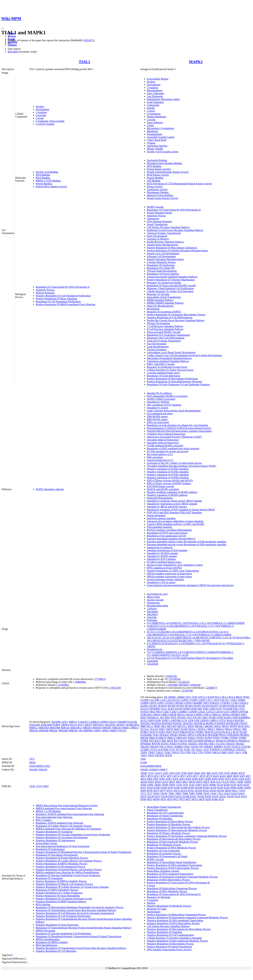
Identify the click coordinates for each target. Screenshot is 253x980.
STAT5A (236, 747)
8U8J (208, 799)
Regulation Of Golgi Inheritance (164, 376)
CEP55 (153, 703)
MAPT (244, 723)
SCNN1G (183, 744)
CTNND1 (225, 703)
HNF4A (226, 715)
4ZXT (248, 779)
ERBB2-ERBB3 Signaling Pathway (165, 303)
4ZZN (151, 782)
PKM (207, 732)
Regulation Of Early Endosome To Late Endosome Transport (178, 384)
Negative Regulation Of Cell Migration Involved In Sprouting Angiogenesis (75, 913)
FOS (242, 709)
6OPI (143, 791)
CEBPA (104, 722)
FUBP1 (56, 725)
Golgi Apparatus (155, 102)
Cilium (150, 125)
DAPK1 (145, 706)
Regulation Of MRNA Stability (52, 942)
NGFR (184, 729)
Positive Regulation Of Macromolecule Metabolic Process (177, 830)
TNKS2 (160, 752)
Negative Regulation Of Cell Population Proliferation (63, 296)
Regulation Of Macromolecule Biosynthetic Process (174, 839)
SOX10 (195, 747)
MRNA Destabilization (48, 939)
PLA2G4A (216, 732)
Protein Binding (44, 184)
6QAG (191, 791)
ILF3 (189, 717)
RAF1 (158, 741)
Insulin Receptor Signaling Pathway (165, 242)
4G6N (216, 776)
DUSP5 (197, 706)
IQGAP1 (197, 717)
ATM (195, 697)
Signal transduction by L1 (160, 460)
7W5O (206, 793)
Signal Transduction (157, 224)
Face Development (157, 344)
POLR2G (165, 735)
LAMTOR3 (175, 720)
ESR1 (206, 709)
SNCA (163, 747)
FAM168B (46, 725)
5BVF (206, 782)
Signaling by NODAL (158, 402)
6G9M (184, 788)
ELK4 (171, 709)
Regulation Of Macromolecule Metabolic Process (172, 842)
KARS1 (228, 717)
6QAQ (213, 791)
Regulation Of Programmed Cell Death (167, 856)
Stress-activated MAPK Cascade (164, 332)
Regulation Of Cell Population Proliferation (58, 301)
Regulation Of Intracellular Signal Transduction (172, 862)
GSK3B (172, 715)
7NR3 (171, 793)
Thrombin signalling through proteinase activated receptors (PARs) (182, 466)
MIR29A (97, 728)
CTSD (234, 703)
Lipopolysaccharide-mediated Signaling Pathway (172, 277)
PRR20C (53, 731)
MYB (241, 726)
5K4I (213, 782)
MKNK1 (199, 726)
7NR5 (178, 793)
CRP (205, 703)
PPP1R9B (213, 735)
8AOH (230, 796)
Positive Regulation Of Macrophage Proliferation (172, 379)
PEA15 (192, 732)
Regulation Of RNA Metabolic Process (167, 891)
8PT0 (170, 799)
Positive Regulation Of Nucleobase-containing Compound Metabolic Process (187, 836)
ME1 (164, 726)
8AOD (201, 796)
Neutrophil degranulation (160, 498)
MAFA (230, 720)
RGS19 (183, 741)
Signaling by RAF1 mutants (161, 559)
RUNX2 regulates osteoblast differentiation (169, 530)
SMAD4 (154, 747)
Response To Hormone (159, 897)
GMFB (234, 712)
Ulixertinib (152, 664)
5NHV (172, 785)
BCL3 (225, 697)
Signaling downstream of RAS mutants (167, 550)
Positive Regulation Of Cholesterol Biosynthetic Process (176, 315)
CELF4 (112, 722)
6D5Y (206, 785)
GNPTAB (243, 712)
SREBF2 (219, 747)
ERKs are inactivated (158, 422)
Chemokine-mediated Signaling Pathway (168, 361)
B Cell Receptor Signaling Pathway (165, 329)
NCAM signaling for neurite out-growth (168, 451)
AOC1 (65, 722)
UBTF (231, 752)
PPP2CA (223, 735)
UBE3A (216, 752)
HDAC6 (191, 715)
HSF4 (143, 717)
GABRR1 (182, 712)
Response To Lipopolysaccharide (164, 283)
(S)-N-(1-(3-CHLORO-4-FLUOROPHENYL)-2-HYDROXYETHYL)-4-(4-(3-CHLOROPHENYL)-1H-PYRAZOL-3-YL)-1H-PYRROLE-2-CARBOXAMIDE (189, 633)
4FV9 (209, 776)
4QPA (221, 779)
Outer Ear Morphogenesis (160, 306)
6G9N (191, 788)
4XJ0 (241, 779)
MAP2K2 (145, 723)
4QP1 (169, 779)
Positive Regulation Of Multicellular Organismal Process (176, 915)
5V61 (186, 785)
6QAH (198, 791)
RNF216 (192, 741)
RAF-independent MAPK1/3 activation (167, 396)
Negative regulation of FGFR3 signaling (168, 475)
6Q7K (150, 791)
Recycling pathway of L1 (160, 454)
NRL (244, 729)
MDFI (157, 726)
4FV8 (202, 776)
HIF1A (208, 715)
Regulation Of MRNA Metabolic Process (57, 890)
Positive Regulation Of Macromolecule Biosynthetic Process (178, 827)
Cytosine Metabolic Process (161, 262)
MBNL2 (34, 728)
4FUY (144, 776)
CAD (163, 700)
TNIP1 (144, 752)
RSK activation (155, 457)
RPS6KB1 (146, 744)
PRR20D (63, 731)
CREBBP (122, 722)
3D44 (197, 773)
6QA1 (170, 791)
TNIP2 (152, 752)
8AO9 (171, 796)
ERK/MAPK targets (157, 416)
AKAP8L (56, 722)
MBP (143, 726)
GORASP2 (146, 715)
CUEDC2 (243, 703)
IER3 (167, 717)
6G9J (170, 788)
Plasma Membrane (157, 117)
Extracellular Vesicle (46, 843)
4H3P (229, 776)
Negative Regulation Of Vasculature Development (62, 837)
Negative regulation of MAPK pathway (167, 495)
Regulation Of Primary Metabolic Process (168, 833)
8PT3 (182, 799)
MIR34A (117, 728)
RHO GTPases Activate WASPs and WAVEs (170, 480)
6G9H (164, 788)
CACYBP (154, 700)
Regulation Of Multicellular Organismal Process (172, 888)
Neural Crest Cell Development (163, 253)
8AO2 (227, 793)
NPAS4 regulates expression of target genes (169, 574)
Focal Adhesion (155, 122)
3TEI (221, 773)
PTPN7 (217, 738)
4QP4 (188, 779)
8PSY (163, 799)
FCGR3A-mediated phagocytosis (164, 562)
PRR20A (34, 731)
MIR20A (87, 728)
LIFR (191, 720)
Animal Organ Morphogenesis (162, 245)
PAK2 (169, 732)
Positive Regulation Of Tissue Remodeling (58, 896)
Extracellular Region (158, 79)
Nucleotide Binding (157, 160)
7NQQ (156, 793)
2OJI (172, 773)
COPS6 (188, 703)
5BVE (199, 782)
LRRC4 (214, 720)
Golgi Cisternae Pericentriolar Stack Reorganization (174, 411)
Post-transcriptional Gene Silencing (54, 817)
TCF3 (172, 750)
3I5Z (203, 773)
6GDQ (206, 788)
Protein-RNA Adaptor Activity (51, 187)
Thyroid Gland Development (162, 271)
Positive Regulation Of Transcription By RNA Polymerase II (178, 883)
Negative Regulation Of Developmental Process (60, 867)
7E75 (149, 793)
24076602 (184, 685)
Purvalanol (152, 611)
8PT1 (176, 799)
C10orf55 (83, 722)
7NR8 (185, 793)
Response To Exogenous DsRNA (164, 312)
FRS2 (152, 712)
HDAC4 (181, 715)
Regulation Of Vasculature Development (57, 855)
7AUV (242, 791)
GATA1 (201, 712)
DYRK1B (233, 706)
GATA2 (210, 712)
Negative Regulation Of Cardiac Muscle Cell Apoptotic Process (69, 861)
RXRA (173, 744)
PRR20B (44, 731)
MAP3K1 (188, 723)
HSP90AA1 (153, 717)
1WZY (158, 773)
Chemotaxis (153, 219)
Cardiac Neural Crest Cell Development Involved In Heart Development (184, 355)
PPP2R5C (244, 735)
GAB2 (173, 712)
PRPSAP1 (182, 738)
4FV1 (157, 776)
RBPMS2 (89, 731)
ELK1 (164, 709)
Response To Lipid (157, 909)
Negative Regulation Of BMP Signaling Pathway (61, 901)
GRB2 (164, 715)
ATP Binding (154, 181)
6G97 (143, 788)
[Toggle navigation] (3, 29)
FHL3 (236, 709)
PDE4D (184, 732)
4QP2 (175, 779)
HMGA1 (217, 715)
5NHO (158, 785)
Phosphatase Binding (158, 192)
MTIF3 (226, 726)
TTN (200, 752)
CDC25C (225, 700)
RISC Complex (44, 820)
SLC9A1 (221, 744)
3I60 (208, 773)
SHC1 (212, 744)
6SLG (235, 791)
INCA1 (73, 725)
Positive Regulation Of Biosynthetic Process (170, 821)
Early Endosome (155, 93)
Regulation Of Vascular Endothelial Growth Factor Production (68, 875)
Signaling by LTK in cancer (161, 582)
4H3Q (236, 776)
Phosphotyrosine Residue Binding (164, 163)
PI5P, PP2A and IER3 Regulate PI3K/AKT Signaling (174, 512)
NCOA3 (154, 729)
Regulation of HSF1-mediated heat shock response (173, 448)
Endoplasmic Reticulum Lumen (163, 99)
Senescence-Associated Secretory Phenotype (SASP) (174, 437)
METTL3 (182, 726)
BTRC (247, 697)
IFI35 (174, 717)
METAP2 (172, 726)
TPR (188, 752)
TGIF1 (187, 750)
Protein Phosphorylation (159, 213)
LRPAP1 (205, 720)
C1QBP (144, 700)
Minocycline (153, 597)
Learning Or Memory (158, 239)
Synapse (151, 143)
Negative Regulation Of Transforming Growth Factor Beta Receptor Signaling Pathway (81, 948)
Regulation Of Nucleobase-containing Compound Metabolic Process (182, 877)
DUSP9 (223, 706)
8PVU (195, 799)
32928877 (211, 688)
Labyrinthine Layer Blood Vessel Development (171, 352)
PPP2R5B (233, 735)
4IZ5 (242, 776)
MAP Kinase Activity (158, 175)
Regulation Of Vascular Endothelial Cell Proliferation (63, 934)
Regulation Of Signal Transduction (165, 816)
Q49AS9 (43, 770)
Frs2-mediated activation (160, 414)
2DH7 (46, 786)
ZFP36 (168, 755)
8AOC (193, 796)
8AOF (215, 796)
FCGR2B (228, 709)
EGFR (242, 706)
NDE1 (162, 729)
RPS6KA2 (221, 741)
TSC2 (194, 752)
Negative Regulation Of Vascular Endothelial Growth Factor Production (73, 835)
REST (170, 741)
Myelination (153, 309)
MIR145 (65, 728)
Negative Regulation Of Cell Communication (170, 935)
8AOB (186, 796)
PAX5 (176, 732)
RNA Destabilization (46, 945)
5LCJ (219, 782)
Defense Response (45, 293)
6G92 (240, 785)
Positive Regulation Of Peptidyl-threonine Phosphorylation (177, 251)
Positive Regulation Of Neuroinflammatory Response (175, 382)
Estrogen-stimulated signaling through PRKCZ (171, 539)
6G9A (150, 788)
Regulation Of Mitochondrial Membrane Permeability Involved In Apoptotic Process (80, 907)
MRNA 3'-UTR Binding (48, 181)
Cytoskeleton (154, 114)
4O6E (162, 779)
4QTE (235, 779)
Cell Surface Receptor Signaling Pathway (168, 227)
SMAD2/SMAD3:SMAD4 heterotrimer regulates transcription (179, 431)
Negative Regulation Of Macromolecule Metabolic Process (177, 941)
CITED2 (169, 703)
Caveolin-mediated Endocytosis (163, 373)
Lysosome (41, 115)
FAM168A (35, 725)
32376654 (174, 679)
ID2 (162, 717)
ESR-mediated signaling (159, 527)
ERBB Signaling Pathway (160, 300)
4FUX (242, 773)
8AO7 (157, 796)
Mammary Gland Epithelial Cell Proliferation (170, 288)
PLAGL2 (227, 732)
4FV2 (163, 776)
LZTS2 (222, 720)
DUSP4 (189, 706)
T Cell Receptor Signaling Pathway (165, 326)
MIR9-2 (126, 728)
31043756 (171, 676)
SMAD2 (240, 744)
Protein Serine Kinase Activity (163, 198)
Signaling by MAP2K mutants (162, 553)
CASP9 (201, 700)
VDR (244, 752)
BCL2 (218, 697)
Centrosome (153, 105)
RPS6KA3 (233, 741)
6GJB (220, 788)
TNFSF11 (241, 750)
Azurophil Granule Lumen (161, 137)
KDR (235, 717)
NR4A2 (229, 729)
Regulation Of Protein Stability (163, 274)
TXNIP (207, 752)
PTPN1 (200, 738)
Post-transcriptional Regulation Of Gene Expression (63, 846)
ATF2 (188, 697)
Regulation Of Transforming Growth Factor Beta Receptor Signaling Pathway (76, 910)
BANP (211, 697)
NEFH (170, 729)
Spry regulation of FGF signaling (164, 405)
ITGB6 (212, 717)
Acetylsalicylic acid (157, 594)
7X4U (214, 793)
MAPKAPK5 (233, 723)
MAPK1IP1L (133, 725)
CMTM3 (179, 703)
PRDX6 (144, 738)
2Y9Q (184, 773)
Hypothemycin (154, 649)
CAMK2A (94, 722)
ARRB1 (172, 697)
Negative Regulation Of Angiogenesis (55, 840)
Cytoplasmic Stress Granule (50, 121)
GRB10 (156, 715)
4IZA (143, 779)
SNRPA (113, 731)
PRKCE (163, 738)
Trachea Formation (157, 349)
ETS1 (219, 709)
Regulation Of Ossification (161, 265)
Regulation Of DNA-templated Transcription (170, 874)
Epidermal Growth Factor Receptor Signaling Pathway (175, 230)
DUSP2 (172, 706)
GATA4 (219, 712)
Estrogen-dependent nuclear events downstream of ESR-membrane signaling (187, 542)
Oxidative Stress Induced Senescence (166, 434)
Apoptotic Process (45, 290)
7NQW (164, 793)
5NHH (247, 782)
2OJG (166, 773)
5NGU (233, 782)
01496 (144, 762)
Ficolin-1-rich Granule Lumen (162, 152)
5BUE (172, 782)
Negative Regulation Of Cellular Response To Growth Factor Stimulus (72, 887)
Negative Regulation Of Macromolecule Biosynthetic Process (179, 929)
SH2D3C (193, 744)
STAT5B (246, 747)
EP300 (186, 709)
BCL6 (232, 697)
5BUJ (185, 782)
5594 (143, 759)
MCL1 (150, 726)
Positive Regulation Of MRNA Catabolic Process (61, 881)
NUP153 (154, 732)
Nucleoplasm (42, 109)
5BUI (179, 782)
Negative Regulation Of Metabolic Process (169, 906)
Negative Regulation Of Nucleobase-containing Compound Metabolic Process (187, 918)
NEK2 (177, 729)
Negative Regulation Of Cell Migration (56, 951)
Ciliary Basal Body (157, 140)
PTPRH (242, 738)
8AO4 (241, 793)
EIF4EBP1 (155, 709)
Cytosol (40, 118)
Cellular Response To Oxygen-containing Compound (174, 938)
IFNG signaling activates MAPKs (164, 568)
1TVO (151, 773)
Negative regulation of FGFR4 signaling (168, 478)
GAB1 (166, 712)
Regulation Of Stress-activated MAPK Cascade (171, 285)
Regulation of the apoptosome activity (167, 536)
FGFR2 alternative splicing (50, 489)
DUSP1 (153, 706)
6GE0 (213, 788)
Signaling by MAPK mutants (162, 556)
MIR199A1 (76, 728)
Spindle (151, 108)
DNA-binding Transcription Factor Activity (169, 950)
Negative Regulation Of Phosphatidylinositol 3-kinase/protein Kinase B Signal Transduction (83, 852)
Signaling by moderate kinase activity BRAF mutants (174, 501)
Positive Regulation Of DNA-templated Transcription (175, 865)
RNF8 (200, 741)
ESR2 (213, 709)
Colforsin (152, 609)
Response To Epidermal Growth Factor (167, 367)
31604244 (195, 685)
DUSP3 (180, 706)
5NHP (165, 785)
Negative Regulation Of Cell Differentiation (170, 317)
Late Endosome (155, 96)
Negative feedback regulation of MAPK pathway (172, 492)
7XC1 (221, 793)
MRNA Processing (45, 931)
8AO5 (144, 796)
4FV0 (150, 776)
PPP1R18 (202, 735)
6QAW (221, 791)
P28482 (144, 770)
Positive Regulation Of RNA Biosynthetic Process (173, 868)
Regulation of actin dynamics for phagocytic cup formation (177, 425)
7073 (32, 759)
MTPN (233, 726)
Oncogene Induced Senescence (163, 440)
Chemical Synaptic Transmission (164, 233)
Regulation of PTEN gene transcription (167, 533)
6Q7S (156, 791)
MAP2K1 (239, 720)
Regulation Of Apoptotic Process (164, 853)
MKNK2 (209, 726)
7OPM (199, 793)
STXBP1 (145, 750)
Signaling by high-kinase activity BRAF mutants (172, 504)
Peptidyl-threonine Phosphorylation (165, 259)
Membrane (152, 131)
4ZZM (144, 782)
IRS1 (205, 717)
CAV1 (209, 700)
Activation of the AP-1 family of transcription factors (174, 463)
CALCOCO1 (173, 700)
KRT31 (89, 725)
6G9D (157, 788)
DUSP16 (163, 706)
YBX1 (144, 755)
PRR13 (135, 728)
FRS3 (159, 712)
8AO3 (234, 793)
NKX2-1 (193, 729)
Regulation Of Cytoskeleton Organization (168, 335)
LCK (185, 720)
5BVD (192, 782)
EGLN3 (144, 709)
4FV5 (183, 776)
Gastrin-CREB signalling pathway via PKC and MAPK (176, 524)
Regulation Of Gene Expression (163, 851)
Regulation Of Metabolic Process (164, 845)
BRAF (239, 697)
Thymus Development (158, 323)
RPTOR (156, 744)
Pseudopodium (154, 134)
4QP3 (182, 779)
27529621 (100, 679)
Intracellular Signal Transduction (164, 297)
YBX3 (151, 755)
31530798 (187, 691)
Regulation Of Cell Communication (165, 813)
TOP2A (175, 752)
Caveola (151, 120)
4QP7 (201, 779)
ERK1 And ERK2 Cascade (161, 364)
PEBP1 (200, 732)
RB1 (164, 741)
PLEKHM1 (146, 735)
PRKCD (154, 738)
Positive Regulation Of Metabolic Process (168, 824)
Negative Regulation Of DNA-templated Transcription (175, 920)
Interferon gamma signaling (161, 518)
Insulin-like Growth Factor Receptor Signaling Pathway (176, 320)
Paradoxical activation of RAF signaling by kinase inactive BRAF (181, 510)
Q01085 (33, 770)
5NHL (150, 785)
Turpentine (152, 661)
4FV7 (196, 776)
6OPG (240, 788)
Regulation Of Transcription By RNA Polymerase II (63, 287)
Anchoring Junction (157, 146)
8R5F (202, 799)
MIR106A (44, 728)
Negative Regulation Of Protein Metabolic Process (62, 858)
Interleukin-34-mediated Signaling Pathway (169, 358)
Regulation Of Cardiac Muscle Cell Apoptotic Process (64, 826)
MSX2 (218, 726)
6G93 (246, 785)
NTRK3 (145, 732)
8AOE (208, 796)
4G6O (223, 776)
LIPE (197, 720)
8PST (150, 799)
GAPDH (192, 712)
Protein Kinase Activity (159, 169)
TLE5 (206, 750)
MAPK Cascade (155, 207)
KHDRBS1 (245, 717)
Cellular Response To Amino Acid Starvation (170, 291)
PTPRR (144, 741)
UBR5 (224, 752)
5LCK (226, 782)
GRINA (65, 725)
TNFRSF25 (229, 750)
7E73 (143, 793)
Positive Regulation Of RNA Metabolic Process (171, 848)
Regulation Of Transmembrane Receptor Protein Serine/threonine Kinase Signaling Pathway (83, 928)
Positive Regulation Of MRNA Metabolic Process (61, 864)
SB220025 (152, 614)
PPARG (183, 735)
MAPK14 (211, 723)
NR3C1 (211, 729)
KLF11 (144, 720)
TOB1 (167, 752)
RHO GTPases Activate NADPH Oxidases (169, 483)
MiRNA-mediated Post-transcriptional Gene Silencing (64, 808)
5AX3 (165, 782)
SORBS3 (179, 747)
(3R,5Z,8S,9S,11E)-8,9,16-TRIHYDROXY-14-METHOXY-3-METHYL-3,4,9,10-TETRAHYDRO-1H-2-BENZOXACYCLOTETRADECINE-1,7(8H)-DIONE (199, 639)
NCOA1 (145, 729)
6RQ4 (228, 791)
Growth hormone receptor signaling (165, 579)
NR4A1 (220, 729)
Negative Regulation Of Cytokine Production (59, 893)
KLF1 (81, 725)
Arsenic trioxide (155, 600)
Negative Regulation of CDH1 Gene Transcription (173, 571)
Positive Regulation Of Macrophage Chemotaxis (172, 248)
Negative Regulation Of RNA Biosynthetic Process (173, 923)
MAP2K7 (177, 723)
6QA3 (177, 791)
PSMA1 (192, 738)
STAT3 (227, 747)
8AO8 (164, 796)
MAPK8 (221, 723)
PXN (152, 741)
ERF (200, 709)
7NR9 (192, 793)
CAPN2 (184, 700)
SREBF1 (209, 747)
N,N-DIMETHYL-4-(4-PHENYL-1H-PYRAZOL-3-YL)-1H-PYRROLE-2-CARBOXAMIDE (196, 623)
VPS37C (122, 731)
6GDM (199, 788)
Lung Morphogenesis (158, 347)
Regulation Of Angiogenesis (50, 849)
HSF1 (244, 715)
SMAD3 (145, 747)
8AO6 (150, 796)
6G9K (177, 788)
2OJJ (177, 773)
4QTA (228, 779)
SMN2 (105, 731)
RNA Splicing (43, 904)
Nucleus (40, 106)
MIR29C (107, 728)
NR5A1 (237, 729)
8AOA (179, 796)
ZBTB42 (160, 755)
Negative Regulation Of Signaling (164, 932)
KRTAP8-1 (99, 725)
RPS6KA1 (210, 741)
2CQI (39, 786)
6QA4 (184, 791)
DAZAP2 (132, 722)
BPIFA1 (73, 722)
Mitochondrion (155, 90)
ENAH (178, 709)
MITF (191, 726)
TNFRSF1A (216, 750)
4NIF (156, 779)
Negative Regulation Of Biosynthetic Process (170, 944)
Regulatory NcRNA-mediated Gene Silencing (59, 823)
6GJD (227, 788)
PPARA (174, 735)
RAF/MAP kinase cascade (160, 486)
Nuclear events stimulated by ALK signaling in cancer (175, 565)
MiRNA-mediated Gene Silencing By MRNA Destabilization (67, 872)
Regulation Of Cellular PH (161, 268)
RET (176, 741)
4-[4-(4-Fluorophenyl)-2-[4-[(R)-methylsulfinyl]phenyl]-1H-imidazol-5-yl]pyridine (190, 658)
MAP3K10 (199, 723)
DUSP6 (206, 706)
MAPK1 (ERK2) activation (161, 399)
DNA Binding (43, 175)
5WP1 (199, 785)
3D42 (191, 773)
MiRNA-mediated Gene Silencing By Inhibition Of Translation (68, 829)
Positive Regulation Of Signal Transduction (169, 947)
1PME (144, 773)
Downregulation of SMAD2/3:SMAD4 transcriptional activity (179, 428)
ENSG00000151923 (40, 766)
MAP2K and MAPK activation (163, 489)
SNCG (170, 747)
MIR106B (55, 728)
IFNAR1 (182, 717)
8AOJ (244, 796)
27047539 (115, 688)
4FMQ (234, 773)
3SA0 (214, 773)
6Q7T (163, 791)
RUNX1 (165, 744)
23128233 (183, 682)
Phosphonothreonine (157, 606)
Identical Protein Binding (160, 195)
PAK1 (162, 732)
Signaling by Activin (157, 408)
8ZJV (221, 799)
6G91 (233, 785)
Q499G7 (163, 770)
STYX (154, 750)
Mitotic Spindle (155, 149)
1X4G (32, 786)
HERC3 (200, 715)
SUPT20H (163, 750)
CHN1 (161, 703)
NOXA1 (202, 729)
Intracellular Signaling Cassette (163, 871)
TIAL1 (84, 62)
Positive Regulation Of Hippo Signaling (56, 299)
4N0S (149, 779)
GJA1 (226, 712)
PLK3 (156, 735)
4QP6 (195, 779)
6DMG (213, 785)
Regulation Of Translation (49, 878)
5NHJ (143, 785)
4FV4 (176, 776)
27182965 (63, 685)
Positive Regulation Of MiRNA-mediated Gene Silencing (65, 304)
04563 (32, 762)
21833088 (173, 685)
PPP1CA (192, 735)
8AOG (223, 796)
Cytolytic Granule (45, 124)
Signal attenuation (156, 515)
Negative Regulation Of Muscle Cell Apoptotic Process (64, 884)
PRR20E (73, 731)
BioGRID (13, 52)
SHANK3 (204, 744)
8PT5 (189, 799)
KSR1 (159, 720)
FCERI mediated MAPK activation (165, 446)
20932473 (89, 40)
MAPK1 (196, 62)
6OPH (248, 788)
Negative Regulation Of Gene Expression (57, 925)
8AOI (237, 796)
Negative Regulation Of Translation (54, 832)
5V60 (179, 785)
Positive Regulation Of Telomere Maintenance (171, 280)
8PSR (143, 799)
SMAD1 (230, 744)
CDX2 (233, 700)
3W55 (227, 773)
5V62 (192, 785)
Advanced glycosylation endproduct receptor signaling (175, 521)
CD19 (216, 700)
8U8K (215, 799)
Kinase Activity (155, 187)
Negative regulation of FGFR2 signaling (168, 472)
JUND (220, 717)
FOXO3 (145, 712)
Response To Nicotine (158, 294)
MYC (247, 726)
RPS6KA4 (244, 741)
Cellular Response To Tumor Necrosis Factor (170, 370)
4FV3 (170, 776)
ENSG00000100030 (151, 766)
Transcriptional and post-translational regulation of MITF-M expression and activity (190, 585)
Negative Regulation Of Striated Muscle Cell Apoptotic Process (69, 869)
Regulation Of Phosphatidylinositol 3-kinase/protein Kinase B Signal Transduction (78, 936)
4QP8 (208, 779)
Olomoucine (153, 603)
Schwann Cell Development (161, 256)
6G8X (227, 785)
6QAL (206, 791)
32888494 (80, 682)
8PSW (157, 799)
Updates (12, 45)
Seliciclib (152, 617)
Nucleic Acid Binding (47, 172)
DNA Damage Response (159, 221)
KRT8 (152, 720)
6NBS (233, 788)
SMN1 (98, 731)
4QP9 (214, 779)
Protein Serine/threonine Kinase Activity (168, 172)
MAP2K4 (156, 723)
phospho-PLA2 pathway (159, 393)
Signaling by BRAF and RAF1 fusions (167, 507)
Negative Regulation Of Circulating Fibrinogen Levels (64, 899)
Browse (12, 36)
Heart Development (157, 236)
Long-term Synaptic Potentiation (164, 341)
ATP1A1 (202, 697)
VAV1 (238, 752)
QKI (81, 731)
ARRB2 (181, 697)
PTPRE (234, 738)
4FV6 (189, 776)
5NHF (240, 782)
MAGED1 (110, 725)
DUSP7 (214, 706)
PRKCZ (172, 738)
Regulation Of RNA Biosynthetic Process (168, 880)
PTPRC (225, 738)
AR (165, 697)
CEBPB (144, 703)
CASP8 (193, 700)
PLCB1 (243, 732)
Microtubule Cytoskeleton (160, 128)
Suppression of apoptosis (160, 547)
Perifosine (152, 620)
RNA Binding (43, 178)
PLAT (236, 732)
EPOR (194, 709)
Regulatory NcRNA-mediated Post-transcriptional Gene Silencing (70, 814)
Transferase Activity (157, 189)
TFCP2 (179, 750)
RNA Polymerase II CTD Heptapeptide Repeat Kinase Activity (179, 184)
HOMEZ (235, 715)
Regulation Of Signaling (159, 819)
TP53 (183, 752)
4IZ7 (248, 776)
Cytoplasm (41, 112)
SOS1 (187, 747)
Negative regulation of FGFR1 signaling (168, 469)
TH (193, 750)
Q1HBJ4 (153, 770)
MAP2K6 (167, 723)
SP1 (201, 747)
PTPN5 (209, 738)
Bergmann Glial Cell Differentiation (166, 338)
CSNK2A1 (214, 703)
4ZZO (158, 782)
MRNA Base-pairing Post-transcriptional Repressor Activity (67, 805)
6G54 (220, 785)
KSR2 (165, 720)
